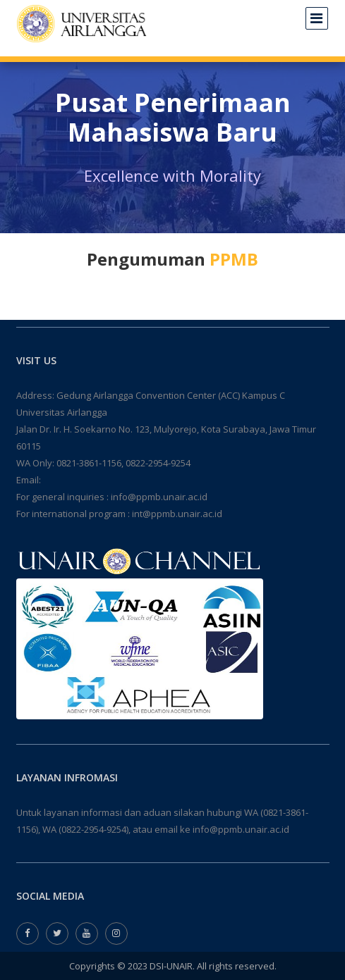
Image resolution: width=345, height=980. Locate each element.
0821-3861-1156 (89, 463)
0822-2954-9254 (158, 463)
